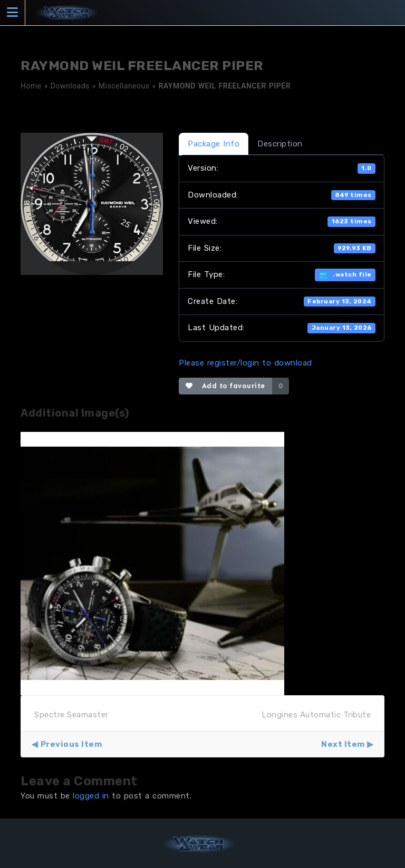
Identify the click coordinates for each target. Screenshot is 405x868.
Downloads (70, 86)
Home (31, 86)
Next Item (343, 744)
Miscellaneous (124, 86)
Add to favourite (225, 386)
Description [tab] (280, 144)
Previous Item (71, 744)
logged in (91, 796)
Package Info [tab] (214, 144)
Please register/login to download (245, 363)
